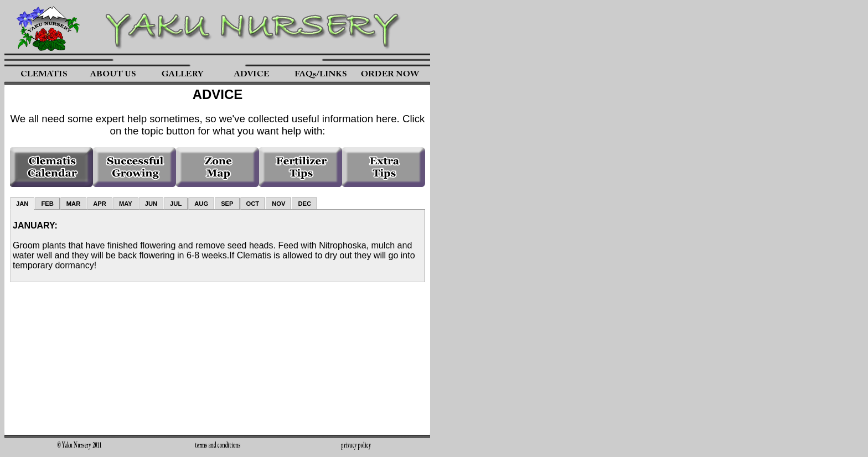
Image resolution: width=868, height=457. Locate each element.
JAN (22, 204)
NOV (278, 204)
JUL (176, 204)
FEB (47, 204)
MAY (126, 204)
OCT (253, 204)
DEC (304, 204)
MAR (73, 204)
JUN (151, 204)
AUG (201, 204)
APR (100, 204)
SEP (227, 204)
